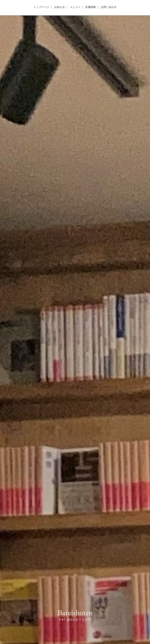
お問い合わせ (109, 7)
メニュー (75, 7)
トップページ (41, 7)
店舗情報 (90, 7)
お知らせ (60, 7)
